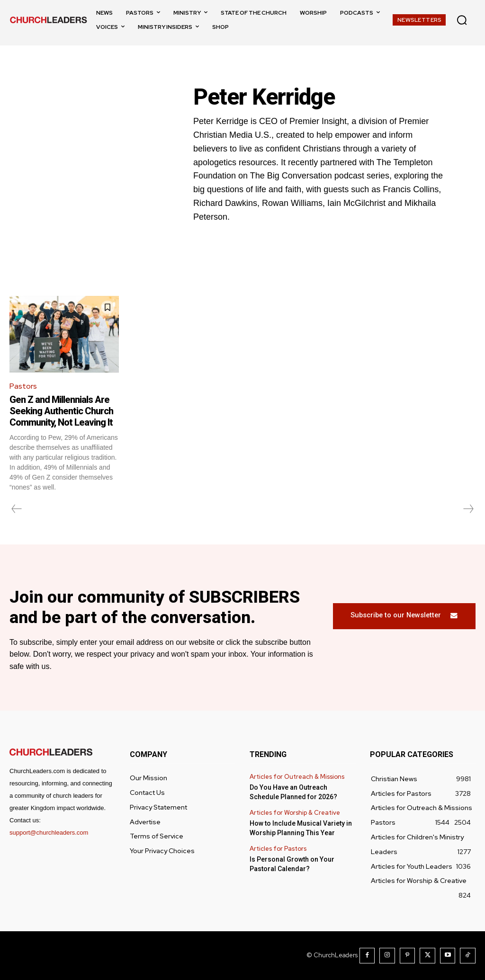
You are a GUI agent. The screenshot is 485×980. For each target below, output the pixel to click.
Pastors (23, 386)
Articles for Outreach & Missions (297, 777)
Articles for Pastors (278, 849)
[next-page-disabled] (468, 509)
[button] (462, 20)
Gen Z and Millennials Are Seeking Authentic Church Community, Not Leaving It (61, 411)
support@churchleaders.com (49, 833)
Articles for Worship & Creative (295, 813)
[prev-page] (17, 509)
